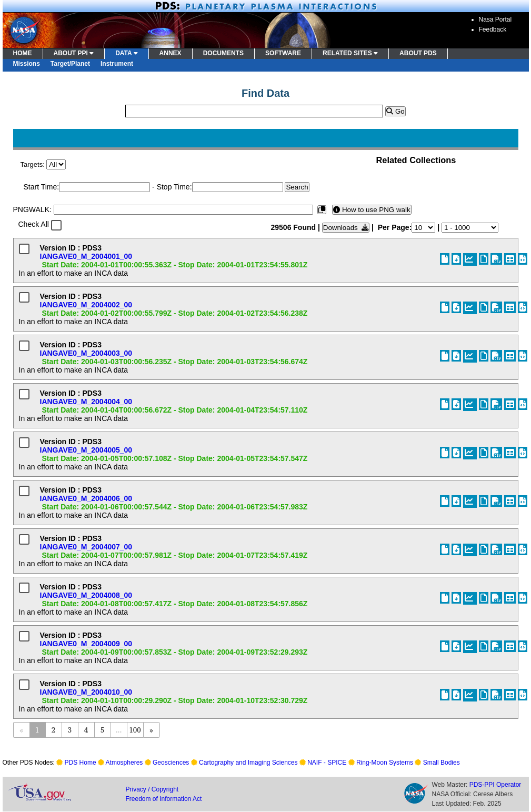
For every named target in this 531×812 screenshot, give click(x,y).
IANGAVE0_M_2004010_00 (86, 692)
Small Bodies (442, 763)
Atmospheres (124, 763)
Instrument (117, 64)
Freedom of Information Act (164, 799)
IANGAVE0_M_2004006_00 (86, 498)
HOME (23, 53)
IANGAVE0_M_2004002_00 (86, 305)
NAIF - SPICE (327, 763)
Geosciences (171, 763)
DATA (126, 53)
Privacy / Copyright (152, 789)
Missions (27, 64)
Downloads (346, 228)
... (119, 730)
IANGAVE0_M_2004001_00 (86, 256)
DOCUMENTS (223, 53)
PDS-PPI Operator (495, 785)
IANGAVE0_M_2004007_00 (86, 547)
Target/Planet (70, 64)
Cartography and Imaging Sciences (248, 763)
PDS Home (81, 763)
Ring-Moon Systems (385, 763)
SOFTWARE (283, 53)
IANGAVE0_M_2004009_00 (86, 644)
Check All (34, 224)
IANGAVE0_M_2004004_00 (86, 402)
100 (135, 730)
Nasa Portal (495, 19)
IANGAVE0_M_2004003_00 (86, 353)
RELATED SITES (350, 53)
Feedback (493, 29)
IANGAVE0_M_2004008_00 (86, 595)
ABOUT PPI (74, 53)
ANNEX (171, 53)
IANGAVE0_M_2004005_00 (86, 450)
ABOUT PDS (418, 53)
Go (395, 111)
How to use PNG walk (372, 210)
